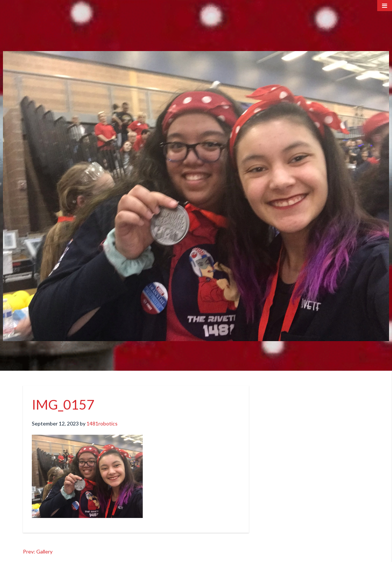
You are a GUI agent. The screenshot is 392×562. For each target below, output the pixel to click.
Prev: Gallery (38, 551)
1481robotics (102, 423)
